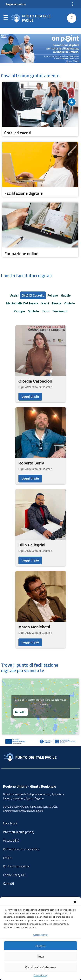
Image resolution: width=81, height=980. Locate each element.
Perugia (19, 311)
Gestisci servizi (41, 935)
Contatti (8, 883)
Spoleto (33, 311)
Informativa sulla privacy (19, 832)
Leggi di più (30, 397)
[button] (75, 902)
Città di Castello (33, 295)
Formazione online (21, 254)
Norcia (57, 303)
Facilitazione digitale (23, 193)
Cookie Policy (40, 975)
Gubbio (66, 295)
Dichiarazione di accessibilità (21, 849)
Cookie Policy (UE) (15, 875)
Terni (46, 311)
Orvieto (70, 303)
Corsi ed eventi (18, 133)
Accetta (40, 946)
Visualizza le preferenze (40, 967)
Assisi (14, 295)
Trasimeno (60, 311)
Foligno (53, 295)
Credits (8, 858)
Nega (41, 956)
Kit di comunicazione (16, 866)
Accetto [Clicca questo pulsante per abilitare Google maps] (21, 712)
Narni (45, 303)
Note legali (10, 823)
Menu (5, 18)
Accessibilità (11, 840)
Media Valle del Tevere (22, 303)
